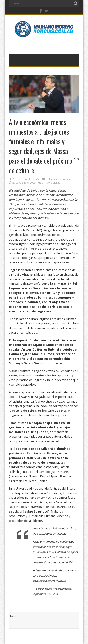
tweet (14, 616)
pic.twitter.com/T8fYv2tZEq (49, 581)
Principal (67, 179)
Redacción (34, 179)
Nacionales (55, 179)
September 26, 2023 (45, 594)
